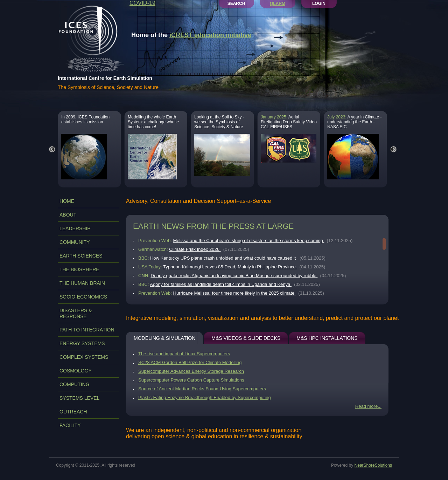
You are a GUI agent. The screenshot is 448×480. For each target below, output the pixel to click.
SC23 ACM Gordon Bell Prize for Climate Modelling (190, 362)
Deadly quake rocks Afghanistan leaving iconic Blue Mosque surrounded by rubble (234, 276)
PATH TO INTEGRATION (87, 330)
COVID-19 (142, 3)
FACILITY (70, 425)
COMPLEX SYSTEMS (84, 357)
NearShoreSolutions (373, 465)
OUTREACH (73, 412)
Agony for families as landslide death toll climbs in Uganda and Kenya (221, 284)
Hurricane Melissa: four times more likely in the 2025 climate (234, 293)
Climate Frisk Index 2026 (195, 249)
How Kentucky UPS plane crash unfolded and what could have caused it (224, 258)
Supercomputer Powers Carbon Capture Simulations (191, 380)
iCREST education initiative (210, 35)
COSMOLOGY (76, 371)
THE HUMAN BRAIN (82, 283)
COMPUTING (75, 384)
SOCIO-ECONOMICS (83, 297)
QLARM (278, 4)
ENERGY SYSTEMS (82, 343)
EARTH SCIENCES (81, 256)
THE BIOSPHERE (79, 269)
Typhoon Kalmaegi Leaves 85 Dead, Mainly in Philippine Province (230, 267)
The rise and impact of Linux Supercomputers (184, 354)
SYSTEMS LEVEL (79, 398)
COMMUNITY (75, 242)
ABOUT (68, 215)
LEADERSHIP (75, 228)
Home (67, 201)
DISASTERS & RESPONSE (76, 313)
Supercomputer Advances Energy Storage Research (191, 371)
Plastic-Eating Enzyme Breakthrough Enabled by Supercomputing (205, 397)
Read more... (368, 406)
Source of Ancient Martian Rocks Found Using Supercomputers (202, 389)
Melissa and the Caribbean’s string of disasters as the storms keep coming (249, 241)
